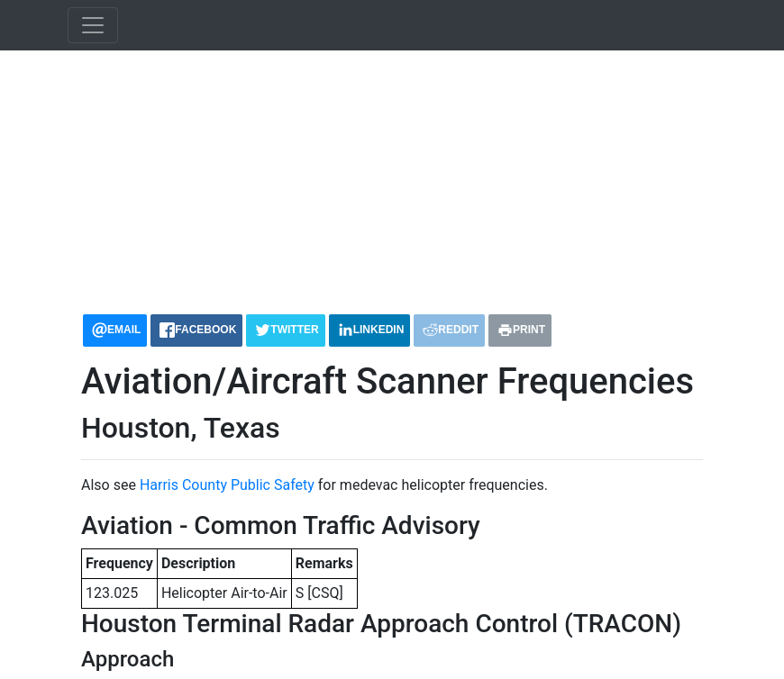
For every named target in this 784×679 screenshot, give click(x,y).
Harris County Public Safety (227, 485)
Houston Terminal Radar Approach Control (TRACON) (381, 624)
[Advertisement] (392, 175)
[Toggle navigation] (93, 25)
